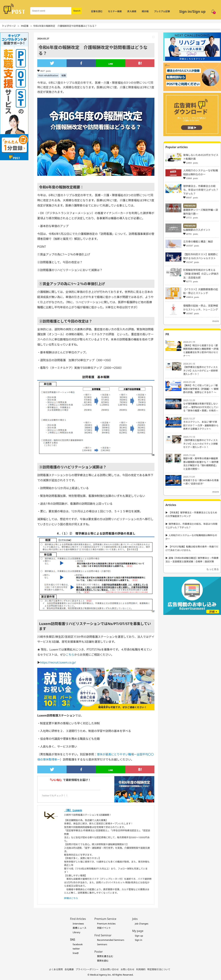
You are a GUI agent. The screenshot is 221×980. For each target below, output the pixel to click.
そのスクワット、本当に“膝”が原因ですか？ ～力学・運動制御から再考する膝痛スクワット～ (201, 425)
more (216, 321)
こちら (70, 655)
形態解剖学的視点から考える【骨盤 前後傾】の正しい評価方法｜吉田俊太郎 (201, 274)
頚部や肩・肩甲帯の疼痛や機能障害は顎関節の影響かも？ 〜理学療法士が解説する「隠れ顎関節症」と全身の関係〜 (201, 464)
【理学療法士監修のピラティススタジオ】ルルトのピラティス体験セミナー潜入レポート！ (200, 444)
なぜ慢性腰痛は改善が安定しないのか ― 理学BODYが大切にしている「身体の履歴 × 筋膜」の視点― (201, 407)
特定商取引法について (159, 969)
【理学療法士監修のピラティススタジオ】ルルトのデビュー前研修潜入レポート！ (200, 371)
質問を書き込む (105, 956)
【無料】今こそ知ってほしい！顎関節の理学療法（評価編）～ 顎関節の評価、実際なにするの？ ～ (201, 389)
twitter (76, 949)
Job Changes (142, 924)
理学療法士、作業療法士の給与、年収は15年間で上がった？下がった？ (201, 190)
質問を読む (103, 961)
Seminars (102, 944)
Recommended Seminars (111, 940)
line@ (76, 953)
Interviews (78, 924)
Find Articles (78, 919)
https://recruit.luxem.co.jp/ (58, 662)
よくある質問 (56, 969)
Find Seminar (103, 935)
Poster (99, 952)
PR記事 (25, 26)
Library (76, 932)
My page (138, 931)
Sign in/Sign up (192, 11)
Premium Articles (106, 924)
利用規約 (141, 969)
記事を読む (97, 11)
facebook (78, 944)
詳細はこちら (71, 898)
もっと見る (213, 569)
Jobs (135, 919)
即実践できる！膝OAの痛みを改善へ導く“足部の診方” (201, 482)
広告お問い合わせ (110, 969)
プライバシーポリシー (87, 969)
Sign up (139, 936)
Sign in (139, 940)
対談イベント (104, 928)
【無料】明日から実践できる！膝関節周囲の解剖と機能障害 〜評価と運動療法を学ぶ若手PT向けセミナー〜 (201, 351)
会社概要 (69, 969)
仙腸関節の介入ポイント (197, 230)
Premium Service (105, 919)
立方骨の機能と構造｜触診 (198, 242)
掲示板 (145, 11)
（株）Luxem (73, 810)
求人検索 (132, 11)
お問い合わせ (128, 969)
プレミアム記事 (162, 11)
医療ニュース (79, 928)
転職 (64, 75)
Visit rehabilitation (48, 75)
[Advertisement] (192, 639)
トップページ (9, 26)
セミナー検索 (115, 11)
